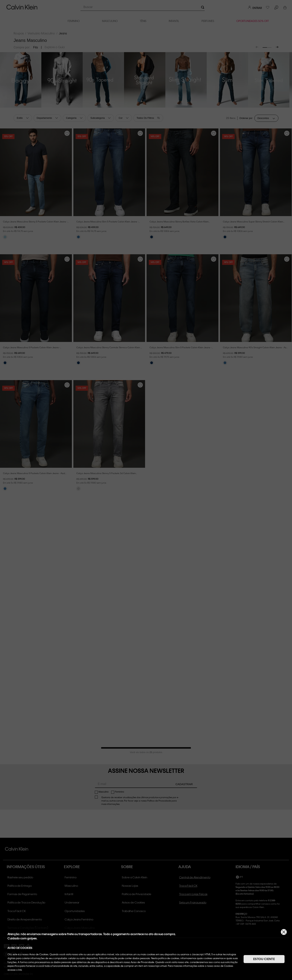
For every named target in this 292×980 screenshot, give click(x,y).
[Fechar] (284, 932)
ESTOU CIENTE (264, 959)
